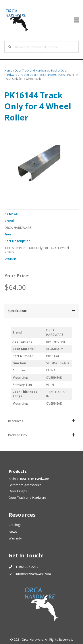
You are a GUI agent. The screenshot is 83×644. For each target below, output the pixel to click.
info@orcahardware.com (33, 574)
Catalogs (15, 525)
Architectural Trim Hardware (29, 479)
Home (8, 70)
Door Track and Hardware (32, 70)
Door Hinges (18, 491)
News (13, 532)
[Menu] (76, 20)
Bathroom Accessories (25, 485)
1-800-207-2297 (27, 567)
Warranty (15, 538)
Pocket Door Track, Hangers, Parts (42, 75)
